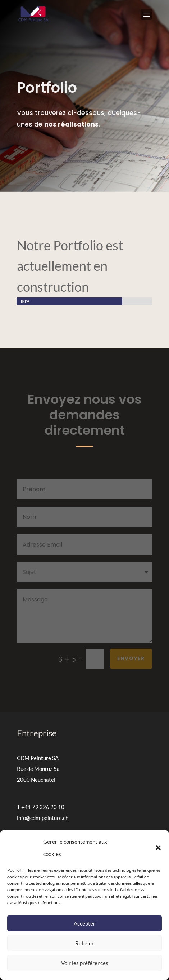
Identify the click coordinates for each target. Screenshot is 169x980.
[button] (158, 848)
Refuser (84, 943)
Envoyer (131, 658)
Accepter (84, 923)
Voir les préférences (85, 963)
